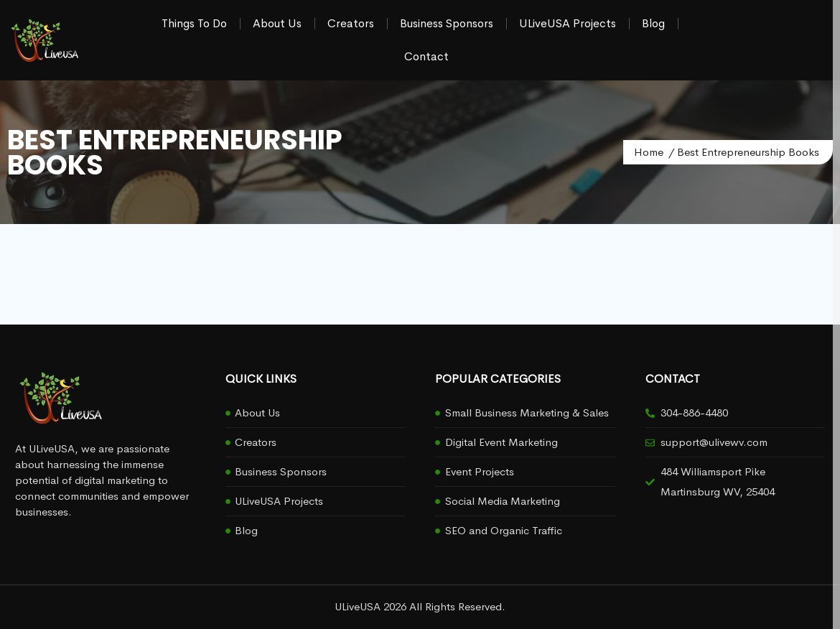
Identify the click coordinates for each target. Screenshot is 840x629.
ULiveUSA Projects (568, 23)
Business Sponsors (447, 23)
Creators (351, 23)
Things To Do (194, 23)
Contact (426, 56)
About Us (277, 23)
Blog (653, 23)
